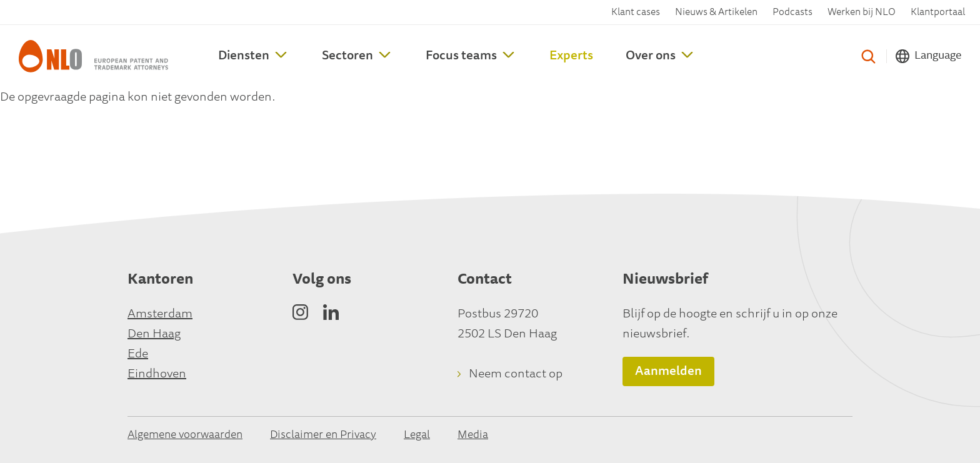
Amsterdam (160, 314)
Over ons (651, 56)
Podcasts (792, 12)
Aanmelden (668, 372)
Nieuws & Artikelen (716, 12)
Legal (417, 436)
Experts (571, 56)
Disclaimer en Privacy (323, 436)
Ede (138, 354)
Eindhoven (157, 374)
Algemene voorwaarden (185, 436)
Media (473, 436)
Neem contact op (516, 374)
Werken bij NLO (862, 12)
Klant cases (636, 12)
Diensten (244, 56)
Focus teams (461, 56)
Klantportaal (938, 12)
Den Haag (154, 334)
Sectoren (347, 56)
